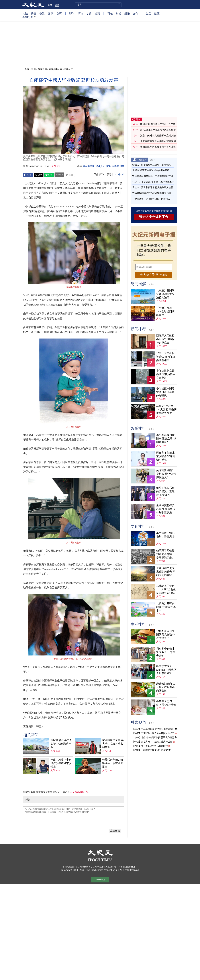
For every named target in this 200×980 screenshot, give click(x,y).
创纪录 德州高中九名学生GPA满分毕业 (61, 744)
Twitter (39, 175)
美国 (34, 13)
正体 (50, 5)
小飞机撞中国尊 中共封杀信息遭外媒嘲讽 (165, 392)
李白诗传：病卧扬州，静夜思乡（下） (165, 537)
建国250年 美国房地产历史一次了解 (158, 124)
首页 (27, 69)
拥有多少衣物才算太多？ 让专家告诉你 (166, 652)
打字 (122, 166)
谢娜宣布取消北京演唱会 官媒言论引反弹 (166, 456)
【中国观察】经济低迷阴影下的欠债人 (151, 199)
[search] (98, 5)
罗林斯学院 (89, 166)
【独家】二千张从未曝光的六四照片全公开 (153, 733)
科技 (110, 13)
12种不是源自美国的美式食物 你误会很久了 (166, 634)
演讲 (108, 166)
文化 (135, 13)
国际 (51, 13)
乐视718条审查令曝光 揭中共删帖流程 (151, 170)
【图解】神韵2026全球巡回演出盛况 (165, 312)
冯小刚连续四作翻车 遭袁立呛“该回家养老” (166, 439)
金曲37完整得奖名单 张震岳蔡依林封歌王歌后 (166, 509)
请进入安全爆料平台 (154, 217)
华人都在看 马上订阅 (154, 275)
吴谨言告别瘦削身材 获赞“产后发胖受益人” (166, 474)
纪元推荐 (142, 160)
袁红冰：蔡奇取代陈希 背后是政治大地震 (153, 187)
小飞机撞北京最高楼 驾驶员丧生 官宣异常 (166, 374)
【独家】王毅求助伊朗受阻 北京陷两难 (151, 750)
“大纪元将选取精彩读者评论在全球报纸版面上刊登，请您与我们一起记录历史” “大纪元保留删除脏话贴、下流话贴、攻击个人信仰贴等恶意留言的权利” (74, 816)
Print (70, 175)
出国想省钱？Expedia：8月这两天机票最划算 (166, 670)
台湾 (59, 13)
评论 (80, 13)
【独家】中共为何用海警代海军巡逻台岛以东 (154, 729)
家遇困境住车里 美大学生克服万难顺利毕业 (113, 744)
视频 (97, 13)
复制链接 (59, 174)
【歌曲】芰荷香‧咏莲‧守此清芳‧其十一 (166, 607)
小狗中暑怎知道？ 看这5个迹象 (166, 703)
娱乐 (127, 13)
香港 (42, 13)
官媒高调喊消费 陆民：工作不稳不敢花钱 (153, 176)
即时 (72, 13)
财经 (119, 13)
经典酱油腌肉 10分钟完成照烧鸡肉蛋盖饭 (166, 687)
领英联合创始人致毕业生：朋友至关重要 (113, 763)
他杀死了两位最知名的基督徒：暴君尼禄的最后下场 (165, 554)
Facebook (28, 175)
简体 (57, 5)
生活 (148, 13)
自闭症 (115, 166)
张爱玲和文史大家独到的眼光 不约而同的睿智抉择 (166, 572)
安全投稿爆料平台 (80, 792)
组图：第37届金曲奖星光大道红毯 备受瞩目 (165, 491)
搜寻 (119, 5)
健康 (157, 13)
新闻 (33, 69)
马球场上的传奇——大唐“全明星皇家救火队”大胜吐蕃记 (166, 590)
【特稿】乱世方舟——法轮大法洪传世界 (152, 742)
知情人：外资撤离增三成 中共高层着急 (151, 165)
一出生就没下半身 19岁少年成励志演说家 (61, 763)
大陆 (25, 13)
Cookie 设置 (100, 880)
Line (49, 175)
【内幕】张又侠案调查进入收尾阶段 (150, 746)
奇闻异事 (53, 69)
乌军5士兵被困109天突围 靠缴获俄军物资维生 (166, 410)
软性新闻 (42, 69)
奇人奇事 (64, 69)
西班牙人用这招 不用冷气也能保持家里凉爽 (165, 339)
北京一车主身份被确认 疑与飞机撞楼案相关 (166, 357)
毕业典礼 (100, 166)
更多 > (153, 160)
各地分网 (29, 18)
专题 (89, 13)
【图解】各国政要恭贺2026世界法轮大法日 (165, 294)
